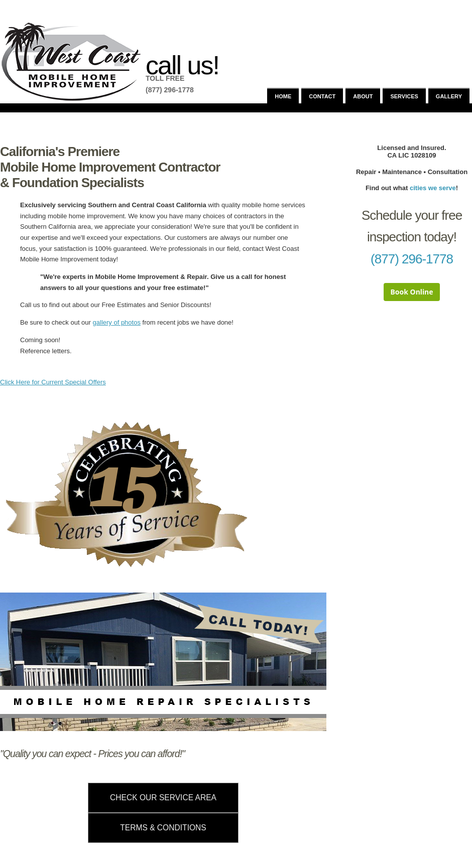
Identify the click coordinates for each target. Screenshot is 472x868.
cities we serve (433, 188)
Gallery (449, 96)
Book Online (411, 292)
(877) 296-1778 (412, 259)
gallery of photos (117, 322)
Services (404, 96)
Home (283, 96)
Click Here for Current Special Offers (53, 382)
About (363, 96)
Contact (322, 96)
